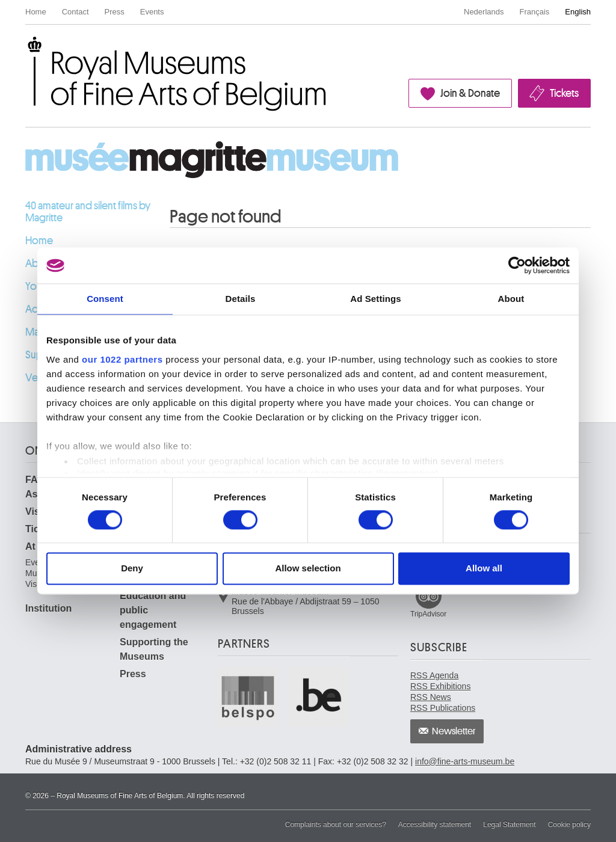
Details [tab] (241, 299)
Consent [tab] (105, 299)
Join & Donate (470, 93)
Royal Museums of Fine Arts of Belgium (25, 50)
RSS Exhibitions (440, 686)
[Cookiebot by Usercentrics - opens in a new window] (517, 265)
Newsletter (454, 731)
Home (36, 12)
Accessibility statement (435, 825)
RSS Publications (443, 708)
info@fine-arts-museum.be (465, 761)
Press (115, 12)
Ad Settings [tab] (375, 299)
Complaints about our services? (336, 825)
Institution (48, 608)
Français (535, 12)
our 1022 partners (122, 359)
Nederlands (484, 12)
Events (152, 12)
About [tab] (511, 299)
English (578, 12)
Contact (75, 12)
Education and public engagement (153, 610)
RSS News (431, 697)
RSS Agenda (434, 675)
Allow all (484, 569)
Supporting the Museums (154, 649)
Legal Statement (509, 825)
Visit (35, 512)
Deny (132, 569)
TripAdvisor (428, 614)
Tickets (564, 93)
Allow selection (308, 569)
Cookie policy (569, 825)
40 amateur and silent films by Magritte (88, 212)
